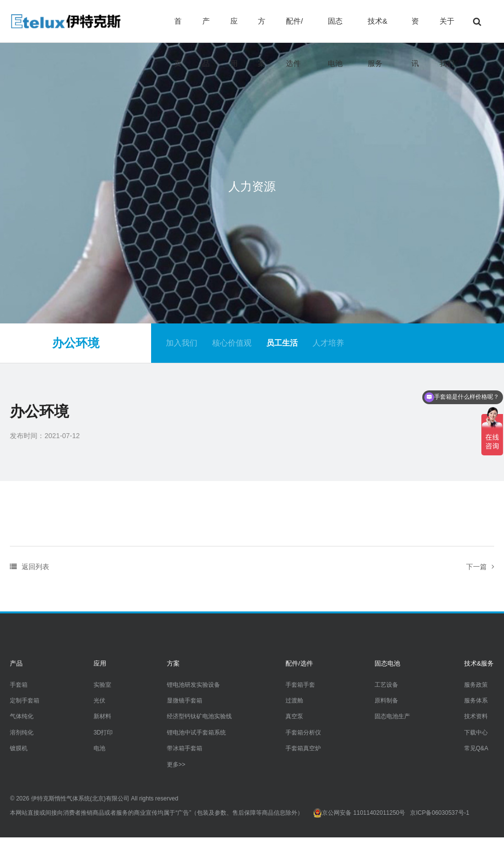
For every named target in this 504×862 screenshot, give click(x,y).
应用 (234, 30)
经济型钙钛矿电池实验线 (199, 716)
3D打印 (103, 733)
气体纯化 (22, 716)
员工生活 (282, 343)
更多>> (176, 765)
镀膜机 (19, 748)
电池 (99, 748)
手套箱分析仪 (303, 733)
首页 (178, 30)
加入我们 (182, 343)
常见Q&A (476, 748)
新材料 (102, 716)
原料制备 (386, 701)
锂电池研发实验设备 (193, 685)
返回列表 (30, 567)
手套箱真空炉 (303, 748)
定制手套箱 (25, 701)
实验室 (102, 685)
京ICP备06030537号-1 (440, 813)
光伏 (99, 701)
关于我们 (447, 30)
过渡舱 (294, 701)
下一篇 (480, 567)
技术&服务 (378, 30)
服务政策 (476, 685)
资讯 (415, 30)
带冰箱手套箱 (185, 748)
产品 (206, 30)
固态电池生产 (392, 716)
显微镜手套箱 (185, 701)
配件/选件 (294, 30)
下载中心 (476, 733)
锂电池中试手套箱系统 (196, 733)
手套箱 (19, 685)
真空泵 (294, 716)
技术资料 (476, 716)
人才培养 (328, 343)
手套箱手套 (300, 685)
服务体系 (476, 701)
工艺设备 (386, 685)
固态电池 (335, 30)
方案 (262, 30)
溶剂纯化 (22, 733)
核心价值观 (232, 343)
